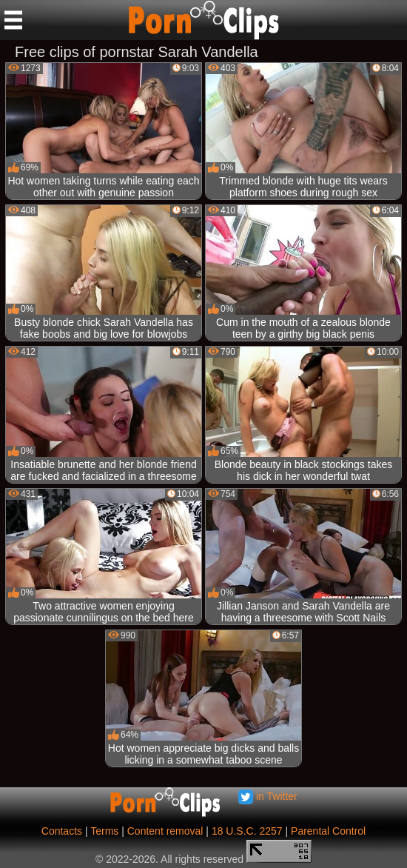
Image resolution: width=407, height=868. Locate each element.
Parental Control (328, 831)
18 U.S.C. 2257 (247, 831)
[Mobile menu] (13, 20)
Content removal (165, 831)
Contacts (62, 831)
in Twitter (268, 796)
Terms (104, 831)
